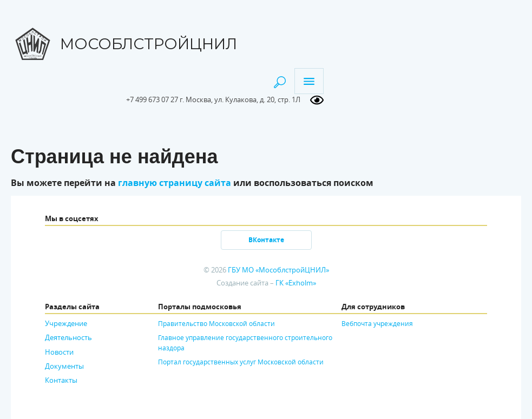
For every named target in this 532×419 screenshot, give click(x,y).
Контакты (61, 380)
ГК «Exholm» (296, 283)
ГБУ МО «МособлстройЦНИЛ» (278, 270)
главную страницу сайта (175, 183)
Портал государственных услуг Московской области (241, 362)
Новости (59, 352)
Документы (64, 366)
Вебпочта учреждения (377, 323)
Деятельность (68, 337)
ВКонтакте (266, 240)
